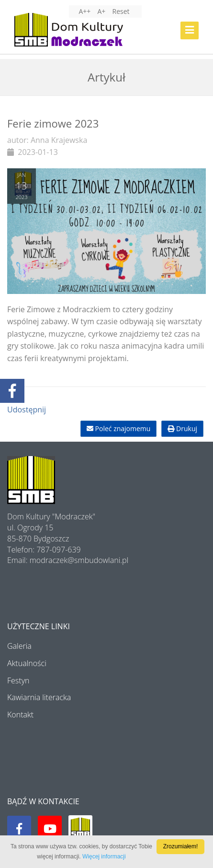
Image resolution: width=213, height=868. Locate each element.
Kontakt (20, 715)
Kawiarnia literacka (39, 697)
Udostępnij (27, 410)
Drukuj (182, 428)
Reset (121, 11)
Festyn (18, 680)
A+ (101, 11)
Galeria (19, 646)
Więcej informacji (104, 856)
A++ (84, 11)
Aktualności (27, 663)
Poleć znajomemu (118, 428)
